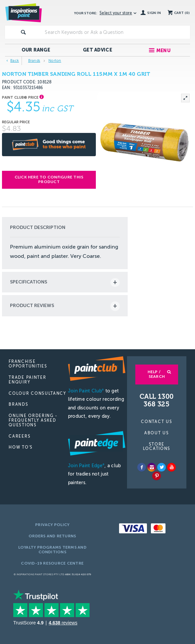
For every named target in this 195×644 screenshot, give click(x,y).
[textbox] (116, 32)
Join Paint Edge (86, 466)
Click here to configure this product (49, 179)
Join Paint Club (86, 391)
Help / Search (156, 374)
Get (97, 50)
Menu (163, 51)
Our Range (36, 50)
